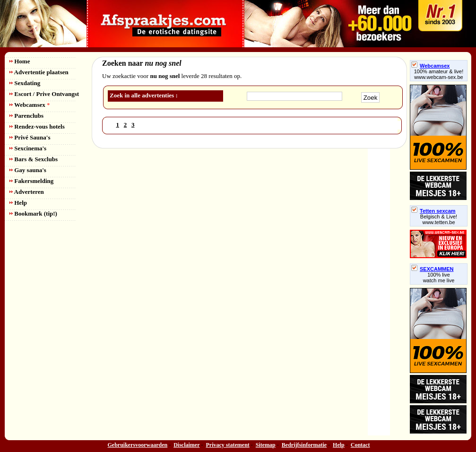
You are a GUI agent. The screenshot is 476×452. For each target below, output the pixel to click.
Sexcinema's (28, 148)
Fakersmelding (31, 181)
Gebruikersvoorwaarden (138, 445)
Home (20, 61)
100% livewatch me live (439, 278)
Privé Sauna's (30, 137)
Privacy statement (228, 445)
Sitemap (266, 445)
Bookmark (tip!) (33, 213)
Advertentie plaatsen (39, 72)
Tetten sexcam (433, 211)
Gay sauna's (28, 170)
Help (18, 203)
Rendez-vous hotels (37, 126)
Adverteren (27, 192)
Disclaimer (186, 445)
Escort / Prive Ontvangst (44, 94)
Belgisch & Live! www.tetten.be (439, 219)
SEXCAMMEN (433, 269)
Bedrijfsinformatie (304, 445)
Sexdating (25, 83)
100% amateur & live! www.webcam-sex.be (439, 74)
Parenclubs (26, 116)
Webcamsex (30, 105)
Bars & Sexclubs (34, 159)
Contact (360, 445)
